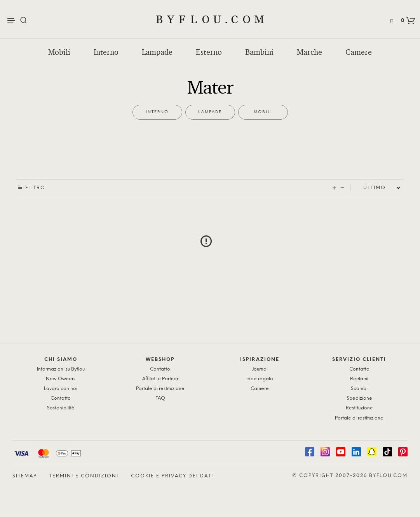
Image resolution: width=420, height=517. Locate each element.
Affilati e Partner (160, 379)
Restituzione (359, 408)
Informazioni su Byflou (61, 369)
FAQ (160, 398)
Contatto (61, 398)
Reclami (359, 379)
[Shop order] (383, 188)
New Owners (61, 379)
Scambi (359, 389)
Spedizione (359, 398)
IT (391, 21)
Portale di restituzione (160, 389)
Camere (359, 52)
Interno (106, 52)
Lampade (157, 52)
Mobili (59, 52)
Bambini (259, 52)
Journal (260, 369)
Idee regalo (260, 379)
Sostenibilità (61, 408)
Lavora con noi (61, 389)
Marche (309, 52)
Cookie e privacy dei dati (172, 476)
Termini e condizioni (84, 476)
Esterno (209, 52)
